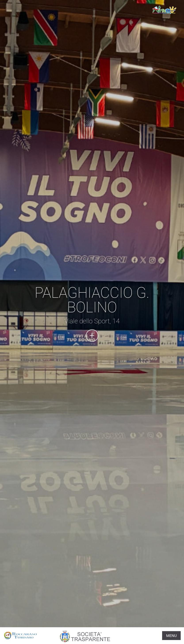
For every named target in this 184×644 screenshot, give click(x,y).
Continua (92, 335)
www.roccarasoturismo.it (164, 10)
